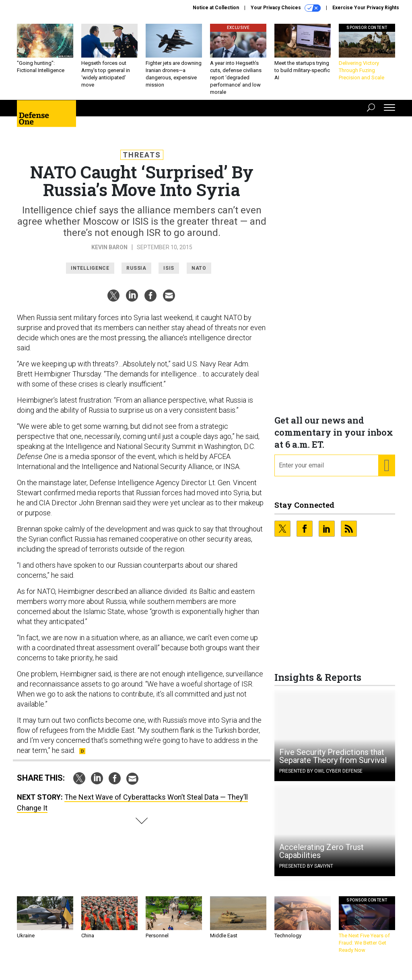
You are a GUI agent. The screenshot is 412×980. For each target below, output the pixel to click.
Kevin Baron (109, 253)
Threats (142, 161)
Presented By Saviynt (306, 872)
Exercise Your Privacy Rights (366, 8)
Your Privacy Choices (286, 8)
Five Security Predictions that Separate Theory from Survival (333, 762)
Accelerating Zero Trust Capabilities (321, 857)
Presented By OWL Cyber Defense (321, 777)
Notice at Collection (216, 8)
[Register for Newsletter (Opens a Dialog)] (386, 471)
